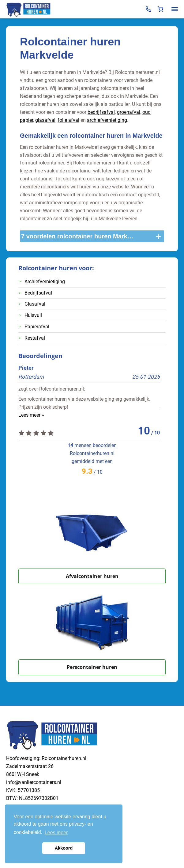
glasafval (45, 120)
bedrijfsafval (101, 112)
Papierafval (37, 327)
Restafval (35, 338)
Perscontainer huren (92, 667)
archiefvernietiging (107, 120)
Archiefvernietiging (45, 282)
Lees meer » (31, 415)
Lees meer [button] (56, 833)
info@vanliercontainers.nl (34, 782)
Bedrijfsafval (38, 293)
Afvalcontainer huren (92, 576)
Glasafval (35, 304)
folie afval (68, 120)
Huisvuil (33, 315)
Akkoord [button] (64, 848)
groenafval (129, 112)
